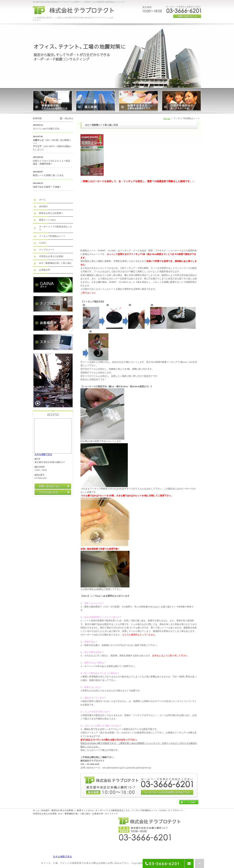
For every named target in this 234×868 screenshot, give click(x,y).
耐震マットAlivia (47, 220)
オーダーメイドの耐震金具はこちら (56, 228)
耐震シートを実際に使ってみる (48, 175)
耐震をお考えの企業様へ (51, 213)
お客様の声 (45, 270)
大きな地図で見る (43, 454)
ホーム (167, 118)
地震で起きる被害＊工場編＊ (47, 187)
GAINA (43, 243)
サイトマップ (111, 814)
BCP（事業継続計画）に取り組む (55, 263)
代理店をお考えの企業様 (51, 256)
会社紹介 (44, 206)
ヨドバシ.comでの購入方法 (46, 129)
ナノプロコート (47, 250)
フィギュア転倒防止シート (52, 236)
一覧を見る (68, 118)
